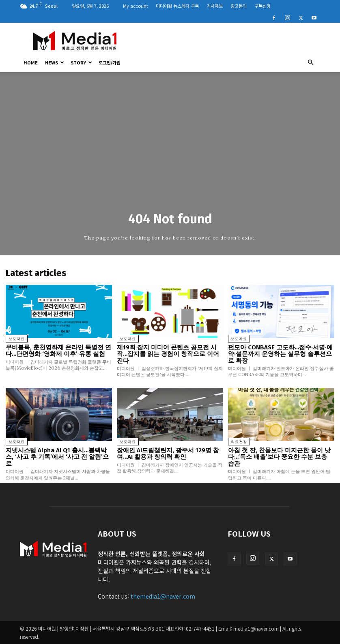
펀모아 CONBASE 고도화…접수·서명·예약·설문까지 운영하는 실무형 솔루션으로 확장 (280, 354)
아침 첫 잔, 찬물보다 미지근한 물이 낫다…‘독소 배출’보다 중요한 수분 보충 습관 (279, 457)
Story (81, 62)
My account (136, 6)
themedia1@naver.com (163, 596)
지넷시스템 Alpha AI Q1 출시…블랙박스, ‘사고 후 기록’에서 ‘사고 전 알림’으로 (57, 457)
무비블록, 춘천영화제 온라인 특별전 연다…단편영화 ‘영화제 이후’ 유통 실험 (58, 351)
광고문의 (239, 6)
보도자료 (17, 339)
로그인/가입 (110, 62)
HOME (31, 62)
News (55, 62)
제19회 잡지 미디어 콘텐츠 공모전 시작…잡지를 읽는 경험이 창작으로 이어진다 (168, 354)
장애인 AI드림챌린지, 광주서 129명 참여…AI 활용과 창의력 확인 (168, 454)
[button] (310, 62)
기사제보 (215, 6)
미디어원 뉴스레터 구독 (177, 6)
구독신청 (263, 6)
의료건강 (239, 442)
